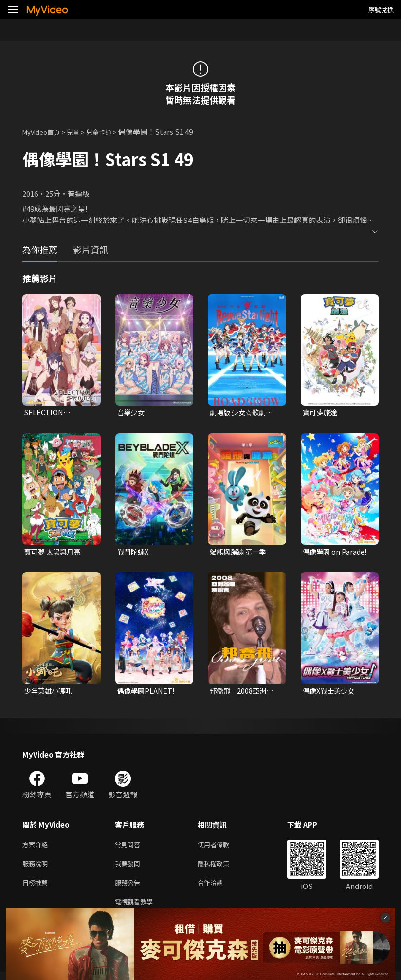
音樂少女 (132, 413)
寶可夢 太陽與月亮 (54, 553)
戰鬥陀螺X (134, 553)
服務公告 (129, 888)
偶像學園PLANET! (147, 693)
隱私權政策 (222, 868)
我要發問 (129, 868)
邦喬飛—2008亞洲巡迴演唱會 (243, 693)
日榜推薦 (37, 888)
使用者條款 (222, 847)
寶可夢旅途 (321, 413)
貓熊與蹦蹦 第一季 (240, 553)
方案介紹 (37, 847)
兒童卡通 (109, 132)
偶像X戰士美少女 (330, 693)
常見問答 (129, 847)
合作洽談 (218, 888)
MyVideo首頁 (45, 132)
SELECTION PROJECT (45, 413)
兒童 (81, 132)
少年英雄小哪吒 (50, 693)
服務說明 (37, 868)
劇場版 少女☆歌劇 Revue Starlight (240, 413)
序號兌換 (381, 9)
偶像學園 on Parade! (336, 553)
